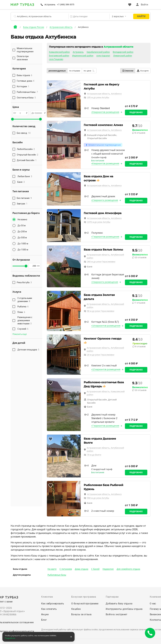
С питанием (66, 569)
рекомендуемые (57, 71)
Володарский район (123, 52)
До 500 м (22, 238)
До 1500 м (23, 250)
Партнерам (112, 597)
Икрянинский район (83, 56)
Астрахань (50, 5)
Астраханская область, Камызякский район (106, 393)
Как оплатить (49, 609)
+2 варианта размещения (105, 200)
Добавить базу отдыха (119, 604)
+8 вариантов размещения (105, 163)
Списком (128, 71)
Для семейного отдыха (128, 569)
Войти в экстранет (117, 614)
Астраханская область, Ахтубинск (104, 94)
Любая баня (25, 176)
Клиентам (47, 597)
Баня (21, 182)
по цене (89, 71)
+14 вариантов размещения (106, 326)
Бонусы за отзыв (81, 614)
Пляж (21, 312)
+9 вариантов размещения (105, 112)
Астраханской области (118, 47)
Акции (45, 614)
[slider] (12, 119)
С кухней (23, 329)
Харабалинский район (98, 52)
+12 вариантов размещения (106, 369)
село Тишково (56, 59)
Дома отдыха (82, 569)
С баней (95, 569)
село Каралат (103, 56)
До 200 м (22, 232)
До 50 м (22, 226)
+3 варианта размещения (105, 282)
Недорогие (108, 569)
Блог (44, 620)
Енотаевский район (59, 56)
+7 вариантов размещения (105, 237)
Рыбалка (23, 307)
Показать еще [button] (20, 334)
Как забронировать (53, 604)
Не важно (22, 219)
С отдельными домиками (25, 300)
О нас (153, 604)
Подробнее (136, 112)
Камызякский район (59, 52)
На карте (143, 71)
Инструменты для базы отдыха (124, 609)
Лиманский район (123, 56)
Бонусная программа (84, 597)
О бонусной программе (85, 604)
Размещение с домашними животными (25, 320)
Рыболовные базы (57, 575)
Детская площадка (28, 350)
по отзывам (75, 71)
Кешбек (76, 609)
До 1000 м (23, 244)
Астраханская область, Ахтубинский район (105, 256)
